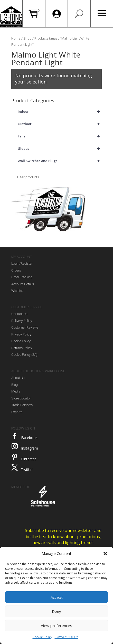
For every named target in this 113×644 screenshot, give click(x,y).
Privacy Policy (21, 334)
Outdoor (60, 124)
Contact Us (19, 314)
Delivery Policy (22, 321)
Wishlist (17, 291)
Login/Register (22, 263)
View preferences (56, 626)
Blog (15, 385)
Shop (27, 38)
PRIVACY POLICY (66, 637)
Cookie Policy (42, 637)
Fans (60, 136)
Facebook (29, 438)
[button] (105, 554)
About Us (18, 378)
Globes (60, 148)
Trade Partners (22, 405)
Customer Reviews (25, 327)
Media (16, 391)
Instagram (30, 448)
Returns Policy (22, 348)
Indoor (60, 111)
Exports (17, 412)
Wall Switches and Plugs (60, 161)
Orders (16, 270)
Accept (57, 597)
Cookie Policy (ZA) (24, 355)
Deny (56, 611)
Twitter (27, 469)
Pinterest (29, 459)
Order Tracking (22, 277)
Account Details (23, 284)
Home (16, 38)
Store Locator (21, 398)
